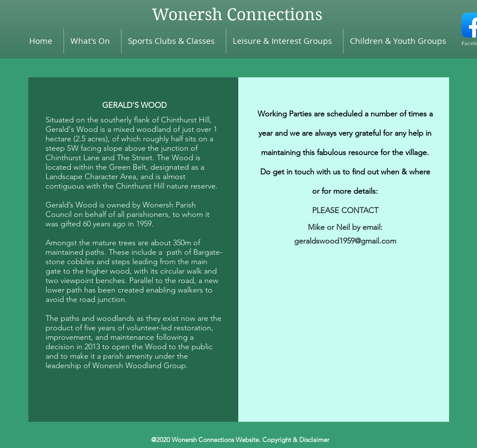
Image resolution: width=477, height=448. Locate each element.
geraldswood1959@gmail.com (345, 241)
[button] (400, 41)
